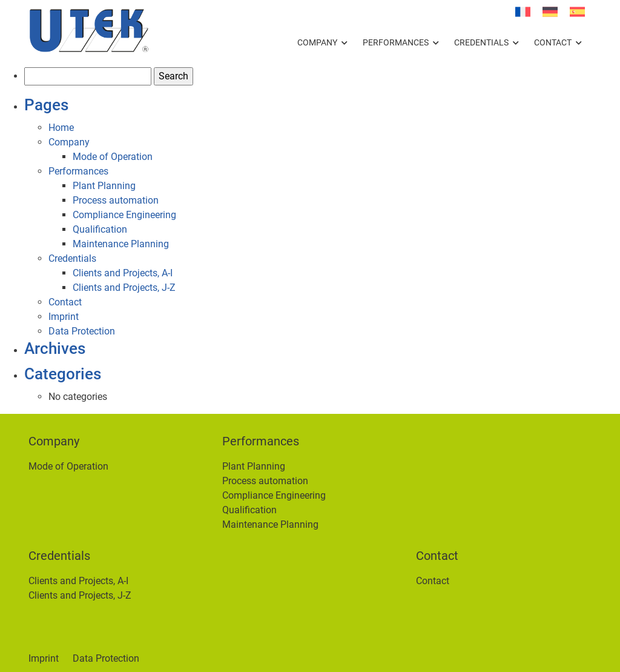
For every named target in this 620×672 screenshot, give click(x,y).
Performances (396, 42)
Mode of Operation (113, 157)
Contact (553, 42)
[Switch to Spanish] (577, 12)
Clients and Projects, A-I (123, 273)
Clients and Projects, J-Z (124, 288)
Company (317, 42)
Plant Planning (104, 186)
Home (61, 128)
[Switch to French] (523, 12)
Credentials (481, 42)
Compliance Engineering (124, 215)
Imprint (64, 317)
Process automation (116, 200)
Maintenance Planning (121, 244)
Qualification (100, 229)
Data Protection (82, 331)
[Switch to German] (550, 12)
